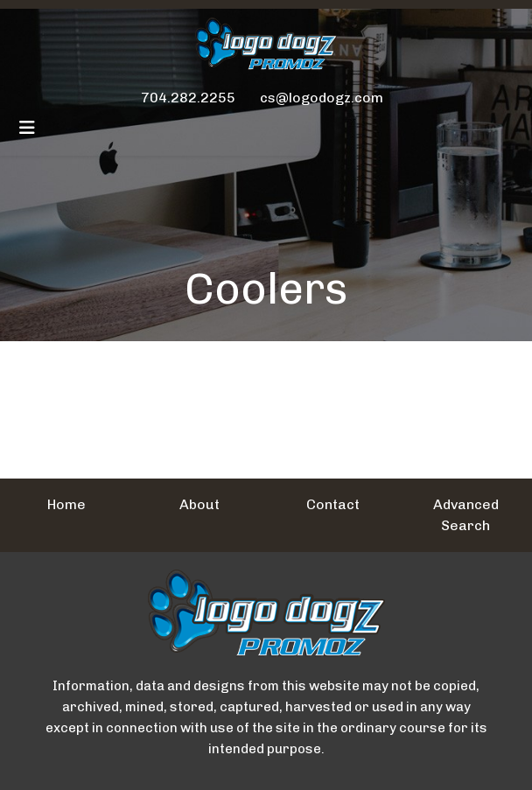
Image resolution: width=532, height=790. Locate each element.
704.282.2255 (188, 98)
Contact (333, 504)
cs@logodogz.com (322, 98)
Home (66, 504)
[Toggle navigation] (27, 128)
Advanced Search (466, 515)
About (199, 504)
